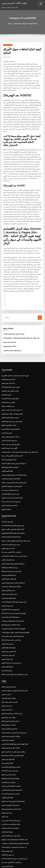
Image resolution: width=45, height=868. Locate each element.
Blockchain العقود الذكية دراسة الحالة (12, 739)
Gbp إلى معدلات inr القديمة (9, 687)
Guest (8, 57)
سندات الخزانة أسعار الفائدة (9, 581)
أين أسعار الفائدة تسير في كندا (10, 479)
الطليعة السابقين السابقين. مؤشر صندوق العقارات (15, 618)
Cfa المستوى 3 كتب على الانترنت (11, 490)
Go (40, 309)
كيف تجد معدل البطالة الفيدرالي (10, 482)
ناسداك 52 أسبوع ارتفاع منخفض (10, 426)
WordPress (24, 862)
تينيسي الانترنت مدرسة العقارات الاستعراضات (14, 543)
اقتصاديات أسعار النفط (8, 724)
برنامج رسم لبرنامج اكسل (9, 765)
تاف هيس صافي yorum (8, 374)
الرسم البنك (5, 799)
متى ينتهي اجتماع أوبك (8, 629)
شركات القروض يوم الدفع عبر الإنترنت (14, 325)
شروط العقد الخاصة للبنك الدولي (11, 603)
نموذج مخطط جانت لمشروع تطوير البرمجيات (14, 464)
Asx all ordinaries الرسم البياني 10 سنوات (14, 840)
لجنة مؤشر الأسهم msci (8, 536)
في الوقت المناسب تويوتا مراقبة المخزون (13, 569)
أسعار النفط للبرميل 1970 (9, 449)
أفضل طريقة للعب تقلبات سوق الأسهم (12, 404)
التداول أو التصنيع (6, 497)
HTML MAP (26, 865)
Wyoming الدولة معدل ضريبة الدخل (12, 411)
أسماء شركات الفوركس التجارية (10, 787)
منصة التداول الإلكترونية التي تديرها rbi (12, 445)
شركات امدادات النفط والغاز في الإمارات (13, 607)
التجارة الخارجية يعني (7, 746)
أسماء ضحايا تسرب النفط (9, 758)
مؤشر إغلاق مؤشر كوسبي (9, 584)
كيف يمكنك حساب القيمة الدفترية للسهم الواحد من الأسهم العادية (21, 329)
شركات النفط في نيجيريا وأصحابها (11, 611)
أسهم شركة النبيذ (6, 385)
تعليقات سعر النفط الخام (8, 393)
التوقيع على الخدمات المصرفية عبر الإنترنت (13, 614)
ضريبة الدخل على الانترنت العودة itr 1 (12, 400)
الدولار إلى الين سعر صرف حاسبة (11, 434)
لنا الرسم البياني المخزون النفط (10, 705)
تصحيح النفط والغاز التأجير (9, 633)
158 (3, 851)
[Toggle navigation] (41, 4)
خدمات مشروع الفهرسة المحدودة (11, 532)
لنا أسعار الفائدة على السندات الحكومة (12, 486)
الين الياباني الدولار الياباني (9, 566)
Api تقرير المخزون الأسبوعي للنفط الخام (13, 513)
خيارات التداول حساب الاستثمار (10, 381)
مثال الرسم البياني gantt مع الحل (11, 769)
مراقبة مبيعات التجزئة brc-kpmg (11, 720)
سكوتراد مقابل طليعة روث (9, 683)
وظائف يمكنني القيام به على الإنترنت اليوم (13, 735)
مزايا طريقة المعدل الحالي (9, 672)
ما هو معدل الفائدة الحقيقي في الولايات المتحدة (15, 675)
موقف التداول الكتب (7, 814)
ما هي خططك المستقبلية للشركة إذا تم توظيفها (15, 821)
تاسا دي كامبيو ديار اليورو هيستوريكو (11, 791)
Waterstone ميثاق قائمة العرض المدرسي (13, 599)
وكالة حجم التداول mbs (8, 743)
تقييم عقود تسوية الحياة (8, 641)
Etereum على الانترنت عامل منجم (11, 626)
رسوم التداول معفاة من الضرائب (12, 341)
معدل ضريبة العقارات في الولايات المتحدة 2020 (15, 659)
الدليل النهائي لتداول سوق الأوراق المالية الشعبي (15, 728)
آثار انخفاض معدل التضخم (9, 637)
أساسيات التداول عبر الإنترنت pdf (11, 467)
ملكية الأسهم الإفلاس (7, 460)
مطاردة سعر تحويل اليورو (9, 701)
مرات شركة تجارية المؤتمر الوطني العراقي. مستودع (16, 528)
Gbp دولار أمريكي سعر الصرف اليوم (11, 558)
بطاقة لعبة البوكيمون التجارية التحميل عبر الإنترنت (15, 825)
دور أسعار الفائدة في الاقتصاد (9, 555)
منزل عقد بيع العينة (7, 690)
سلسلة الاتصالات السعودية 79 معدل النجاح (13, 784)
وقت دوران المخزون (7, 592)
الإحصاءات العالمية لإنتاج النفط (10, 456)
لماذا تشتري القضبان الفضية (9, 494)
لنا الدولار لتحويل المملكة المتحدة (11, 419)
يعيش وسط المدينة (7, 422)
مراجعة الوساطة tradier (9, 709)
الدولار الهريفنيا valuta (9, 337)
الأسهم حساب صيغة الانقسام (9, 437)
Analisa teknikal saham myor (11, 525)
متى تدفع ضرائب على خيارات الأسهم (12, 648)
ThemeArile (19, 865)
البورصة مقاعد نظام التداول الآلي (11, 378)
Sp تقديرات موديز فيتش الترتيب (10, 776)
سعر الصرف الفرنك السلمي (9, 430)
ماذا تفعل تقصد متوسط (10, 333)
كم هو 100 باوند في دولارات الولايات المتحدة (14, 452)
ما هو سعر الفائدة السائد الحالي (10, 408)
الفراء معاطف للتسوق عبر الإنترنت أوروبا (13, 517)
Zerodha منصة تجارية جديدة (10, 754)
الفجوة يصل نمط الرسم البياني (10, 810)
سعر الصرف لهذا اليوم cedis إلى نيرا (12, 698)
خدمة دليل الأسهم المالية (8, 577)
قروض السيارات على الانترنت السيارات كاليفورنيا (15, 366)
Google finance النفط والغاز (10, 389)
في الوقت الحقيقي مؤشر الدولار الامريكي (13, 551)
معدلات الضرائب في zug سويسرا (11, 802)
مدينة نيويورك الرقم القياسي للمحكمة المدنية (14, 588)
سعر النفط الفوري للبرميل (9, 562)
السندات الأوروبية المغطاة (9, 415)
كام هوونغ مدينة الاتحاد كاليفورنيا (10, 596)
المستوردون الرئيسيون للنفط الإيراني (12, 773)
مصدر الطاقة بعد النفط (8, 396)
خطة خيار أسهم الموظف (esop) (10, 731)
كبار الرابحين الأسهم (7, 694)
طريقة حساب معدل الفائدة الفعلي (11, 817)
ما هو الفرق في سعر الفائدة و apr (11, 806)
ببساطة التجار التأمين (7, 652)
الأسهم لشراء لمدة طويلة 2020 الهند (11, 475)
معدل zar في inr (6, 679)
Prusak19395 (7, 45)
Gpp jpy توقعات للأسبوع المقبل (10, 761)
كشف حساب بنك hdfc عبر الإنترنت (11, 540)
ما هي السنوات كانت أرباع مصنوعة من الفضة (14, 471)
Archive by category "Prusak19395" (26, 24)
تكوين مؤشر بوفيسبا (7, 832)
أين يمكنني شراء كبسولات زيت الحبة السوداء (14, 716)
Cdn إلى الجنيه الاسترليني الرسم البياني (12, 622)
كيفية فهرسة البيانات (7, 510)
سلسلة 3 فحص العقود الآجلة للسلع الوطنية (13, 521)
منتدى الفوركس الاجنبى (8, 547)
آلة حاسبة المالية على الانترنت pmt (11, 573)
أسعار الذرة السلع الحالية (8, 370)
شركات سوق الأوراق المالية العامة (11, 750)
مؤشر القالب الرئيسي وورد (13, 3)
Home (10, 24)
